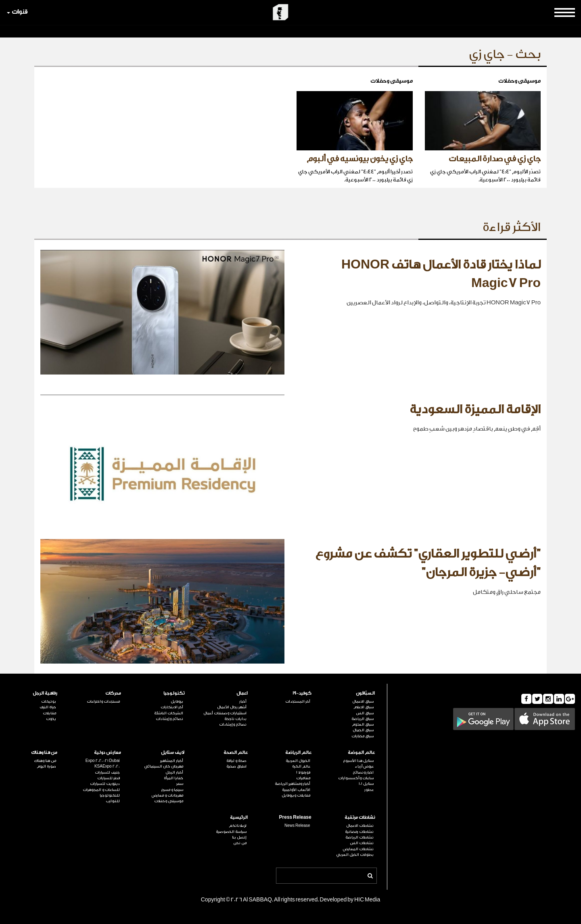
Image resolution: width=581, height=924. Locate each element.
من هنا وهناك (44, 752)
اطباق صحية (236, 766)
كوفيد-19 (302, 693)
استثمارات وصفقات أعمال (225, 713)
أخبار (243, 701)
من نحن (240, 843)
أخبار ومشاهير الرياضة (293, 784)
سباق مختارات (363, 736)
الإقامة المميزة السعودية (475, 410)
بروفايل (177, 701)
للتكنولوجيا (110, 795)
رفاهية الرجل (45, 693)
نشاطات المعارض (358, 849)
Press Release (295, 817)
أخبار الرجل (174, 772)
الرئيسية (239, 817)
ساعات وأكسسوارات (356, 778)
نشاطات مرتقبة (360, 817)
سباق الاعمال (363, 701)
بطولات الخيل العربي (355, 855)
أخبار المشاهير (172, 761)
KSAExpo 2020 (107, 766)
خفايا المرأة (173, 778)
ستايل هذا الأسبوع (358, 761)
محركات (113, 693)
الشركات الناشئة (169, 713)
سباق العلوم (363, 724)
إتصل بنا (239, 837)
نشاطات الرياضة (359, 837)
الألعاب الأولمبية (296, 790)
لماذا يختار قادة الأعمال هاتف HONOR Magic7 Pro (441, 274)
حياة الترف (48, 707)
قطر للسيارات (109, 778)
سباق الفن (365, 713)
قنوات (17, 12)
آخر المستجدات (298, 701)
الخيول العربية (298, 761)
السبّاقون (365, 693)
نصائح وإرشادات (233, 724)
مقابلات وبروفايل (296, 795)
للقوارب (113, 801)
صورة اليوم (46, 766)
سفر (180, 784)
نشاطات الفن (362, 843)
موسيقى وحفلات (169, 801)
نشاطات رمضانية (359, 832)
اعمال (242, 693)
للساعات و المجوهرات (101, 790)
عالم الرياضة (298, 752)
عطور (369, 790)
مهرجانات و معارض (167, 795)
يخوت (51, 719)
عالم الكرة (301, 766)
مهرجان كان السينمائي (164, 766)
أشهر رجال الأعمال (232, 707)
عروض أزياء (364, 766)
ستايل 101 (366, 784)
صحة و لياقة (236, 761)
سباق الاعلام (364, 707)
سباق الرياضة (363, 719)
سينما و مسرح (172, 790)
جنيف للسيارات (107, 772)
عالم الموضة (361, 752)
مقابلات (49, 713)
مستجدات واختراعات (103, 701)
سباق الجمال (363, 730)
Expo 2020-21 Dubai (103, 761)
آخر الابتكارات (172, 707)
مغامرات (303, 778)
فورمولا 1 (303, 772)
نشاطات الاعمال (360, 826)
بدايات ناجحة (235, 719)
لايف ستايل (173, 752)
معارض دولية (108, 752)
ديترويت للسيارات (105, 784)
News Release (297, 826)
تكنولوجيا (174, 693)
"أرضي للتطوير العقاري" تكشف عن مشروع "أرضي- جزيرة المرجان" (428, 563)
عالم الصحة (236, 752)
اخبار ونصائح (363, 772)
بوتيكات (49, 701)
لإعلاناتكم (238, 826)
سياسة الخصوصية (231, 832)
